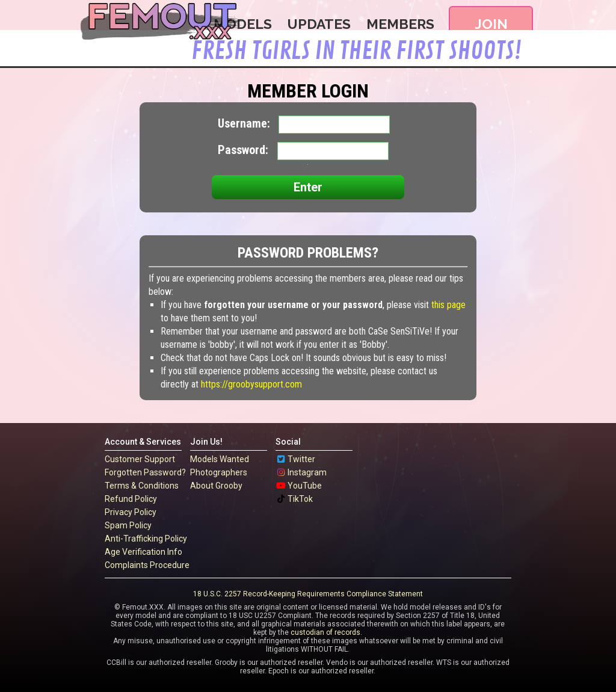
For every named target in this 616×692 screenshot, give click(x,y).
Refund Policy (131, 499)
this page (448, 305)
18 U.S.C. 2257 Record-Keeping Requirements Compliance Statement (308, 594)
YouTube (305, 486)
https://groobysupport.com (251, 384)
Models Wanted (220, 459)
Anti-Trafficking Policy (146, 539)
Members (400, 24)
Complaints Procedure (147, 565)
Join (491, 24)
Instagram (307, 472)
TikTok (300, 499)
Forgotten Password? (145, 472)
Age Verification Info (143, 552)
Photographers (219, 472)
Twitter (301, 459)
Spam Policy (128, 525)
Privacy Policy (131, 512)
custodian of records (325, 632)
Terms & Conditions (142, 486)
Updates (321, 24)
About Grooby (216, 486)
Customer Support (140, 459)
